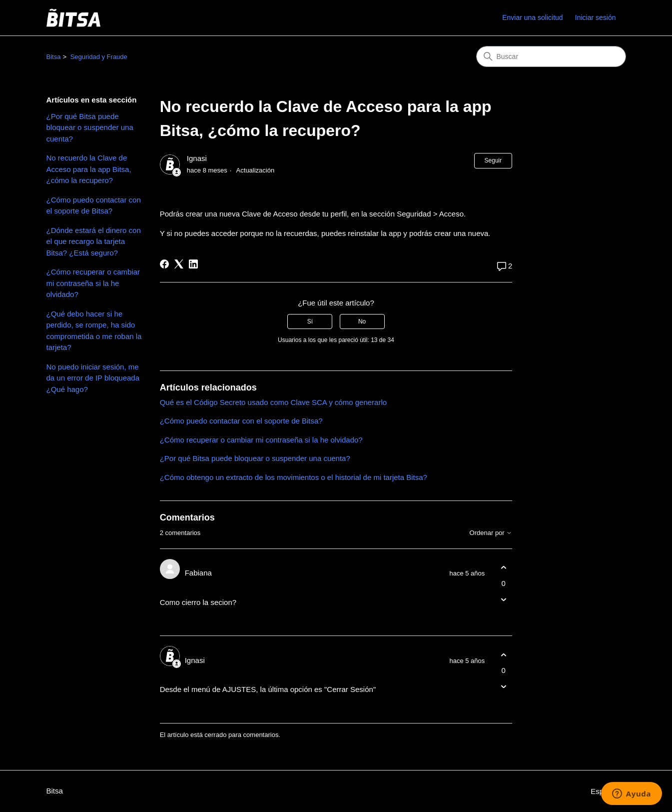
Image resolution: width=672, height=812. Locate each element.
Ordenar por (491, 533)
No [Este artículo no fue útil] (362, 321)
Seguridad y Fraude (99, 57)
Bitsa (54, 57)
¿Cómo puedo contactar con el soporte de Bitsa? (94, 205)
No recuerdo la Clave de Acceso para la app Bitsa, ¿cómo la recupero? (89, 169)
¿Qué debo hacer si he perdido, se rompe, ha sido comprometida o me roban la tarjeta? (94, 331)
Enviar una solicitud (532, 17)
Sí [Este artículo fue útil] (310, 321)
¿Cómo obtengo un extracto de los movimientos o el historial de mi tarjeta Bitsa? (294, 477)
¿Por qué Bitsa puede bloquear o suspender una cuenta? (90, 127)
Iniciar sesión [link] (596, 17)
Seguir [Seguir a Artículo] (493, 160)
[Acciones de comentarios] (503, 617)
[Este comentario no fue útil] (503, 599)
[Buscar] (551, 56)
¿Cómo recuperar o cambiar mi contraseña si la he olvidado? (93, 283)
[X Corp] (179, 264)
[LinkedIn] (193, 264)
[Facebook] (164, 264)
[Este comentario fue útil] (503, 568)
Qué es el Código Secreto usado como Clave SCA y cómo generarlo (273, 402)
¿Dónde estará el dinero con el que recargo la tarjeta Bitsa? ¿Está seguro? (94, 241)
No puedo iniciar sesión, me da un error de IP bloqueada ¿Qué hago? (93, 378)
